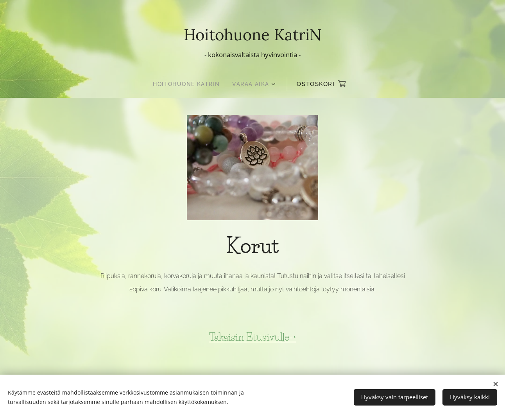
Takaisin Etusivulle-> (252, 337)
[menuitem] (188, 84)
